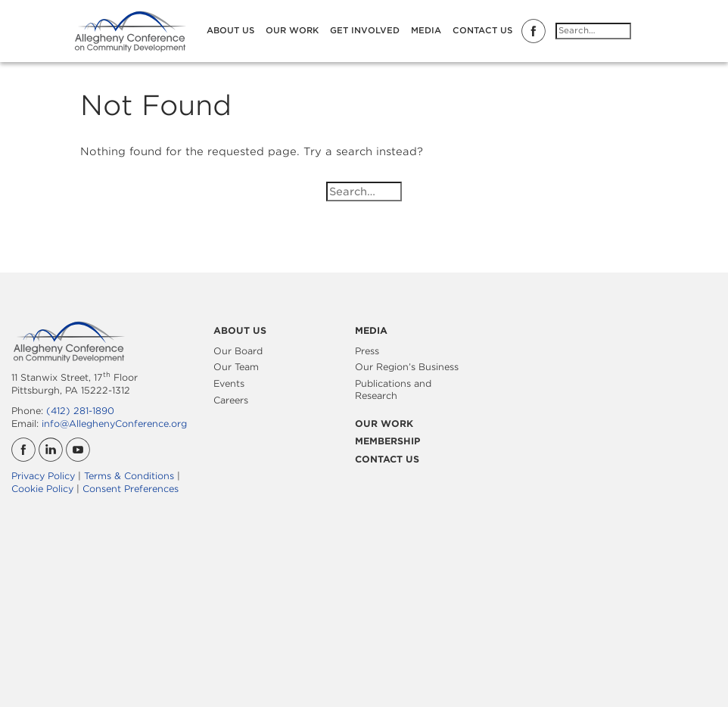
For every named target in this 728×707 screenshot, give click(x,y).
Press (367, 351)
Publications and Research (393, 389)
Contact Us (482, 30)
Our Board (238, 351)
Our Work (292, 30)
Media (426, 30)
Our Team (236, 367)
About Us (230, 30)
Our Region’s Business (407, 367)
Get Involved (365, 30)
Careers (231, 400)
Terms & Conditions (129, 476)
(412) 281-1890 (80, 411)
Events (229, 383)
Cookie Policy (42, 489)
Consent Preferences (131, 489)
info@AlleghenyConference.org (114, 424)
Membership (387, 441)
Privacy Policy (43, 476)
